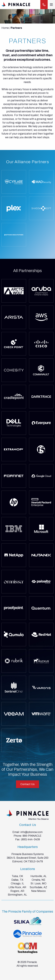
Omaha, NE (38, 880)
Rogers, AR (17, 891)
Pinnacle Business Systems (28, 854)
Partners (16, 28)
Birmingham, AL (17, 895)
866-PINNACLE (32, 836)
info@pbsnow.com (31, 832)
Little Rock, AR (17, 887)
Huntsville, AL (38, 876)
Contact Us (27, 784)
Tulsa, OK (17, 876)
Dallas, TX (17, 880)
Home (5, 28)
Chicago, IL (17, 883)
